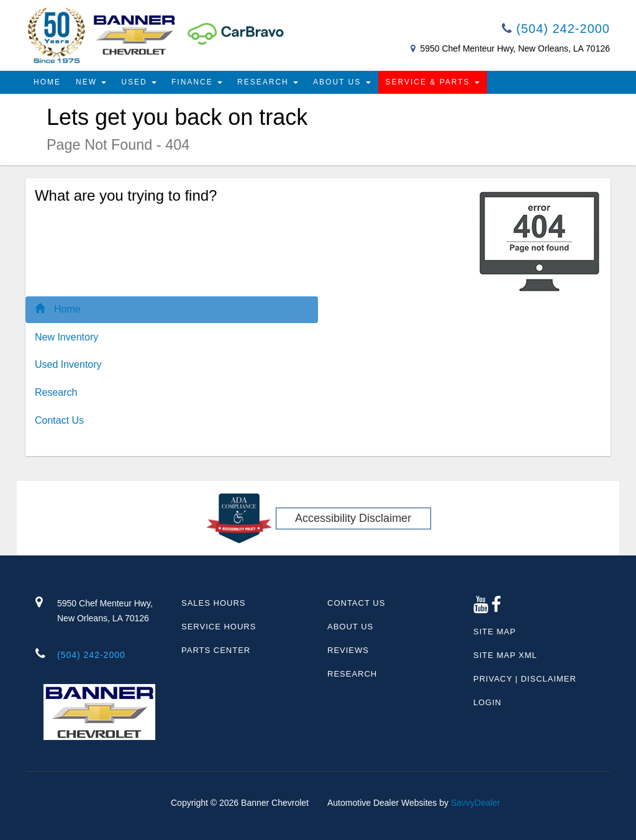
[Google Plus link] (481, 608)
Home (47, 82)
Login (487, 702)
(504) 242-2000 (556, 29)
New (91, 82)
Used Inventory (68, 364)
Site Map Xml (505, 655)
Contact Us (59, 420)
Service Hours (219, 627)
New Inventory (66, 337)
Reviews (348, 650)
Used (139, 82)
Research (268, 82)
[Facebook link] (497, 608)
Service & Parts (433, 82)
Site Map (495, 632)
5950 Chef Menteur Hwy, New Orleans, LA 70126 (515, 48)
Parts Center (216, 650)
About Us (342, 82)
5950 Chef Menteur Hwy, (110, 612)
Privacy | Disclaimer (525, 679)
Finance (197, 82)
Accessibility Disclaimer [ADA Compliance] (353, 518)
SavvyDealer (475, 803)
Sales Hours (213, 603)
